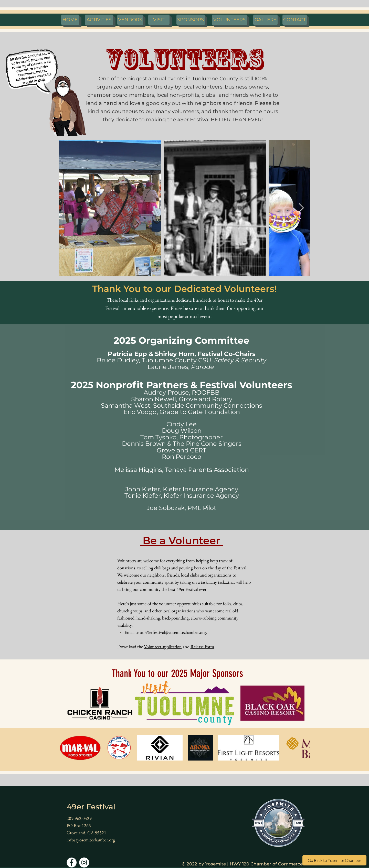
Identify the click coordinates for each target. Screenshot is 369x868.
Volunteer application (163, 647)
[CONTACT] (295, 20)
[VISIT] (159, 20)
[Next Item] (301, 208)
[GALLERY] (265, 20)
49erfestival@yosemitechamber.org (175, 632)
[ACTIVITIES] (99, 20)
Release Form (202, 647)
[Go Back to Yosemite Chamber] (334, 860)
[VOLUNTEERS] (229, 20)
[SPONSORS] (191, 20)
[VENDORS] (130, 20)
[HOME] (70, 20)
